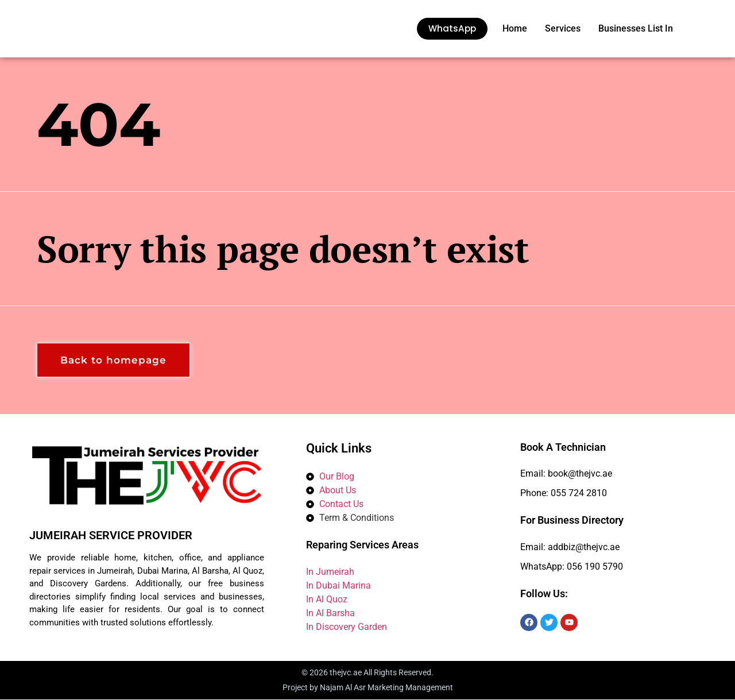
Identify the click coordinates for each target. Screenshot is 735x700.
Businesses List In (636, 28)
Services (563, 28)
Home (515, 28)
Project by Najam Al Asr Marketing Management (368, 688)
